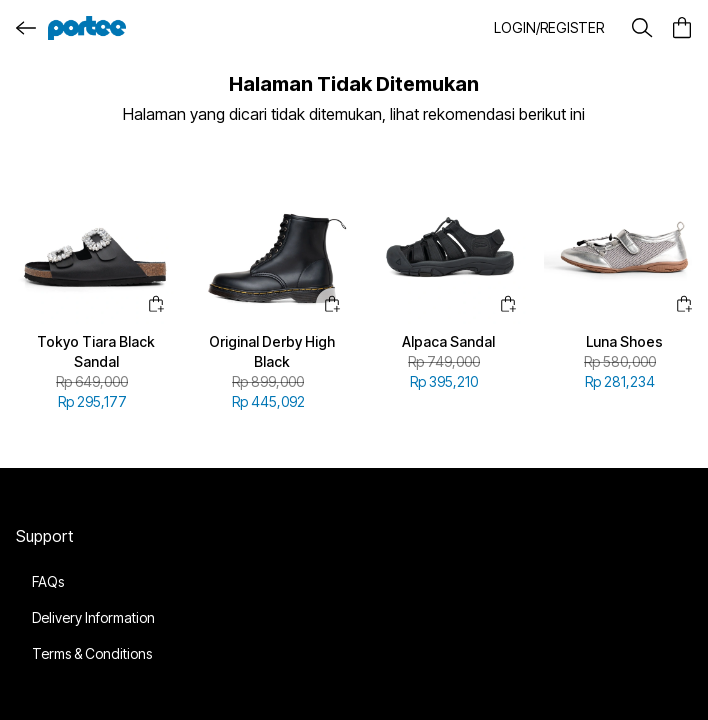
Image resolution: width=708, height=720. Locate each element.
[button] (550, 28)
